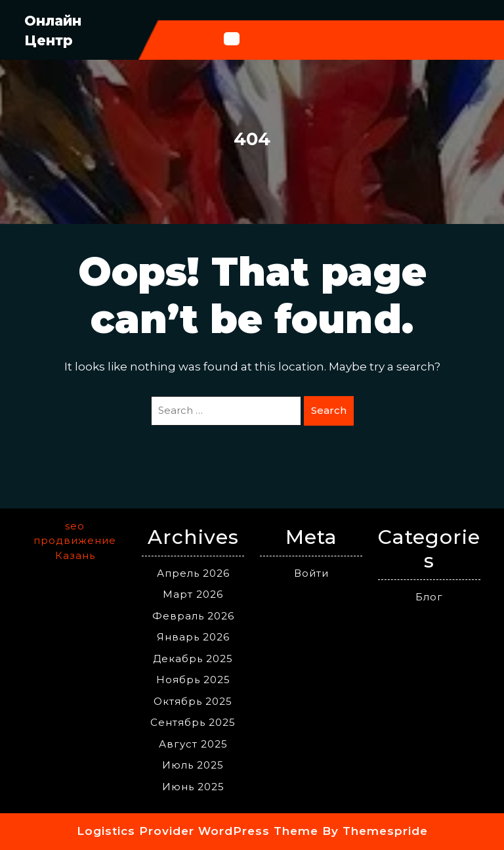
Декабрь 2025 (193, 659)
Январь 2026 (193, 637)
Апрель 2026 (193, 573)
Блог (429, 597)
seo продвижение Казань (75, 541)
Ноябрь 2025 (193, 680)
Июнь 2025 (193, 787)
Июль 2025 (193, 765)
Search (329, 410)
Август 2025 (193, 744)
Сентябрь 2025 (193, 722)
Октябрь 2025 (193, 701)
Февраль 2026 (193, 616)
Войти (311, 573)
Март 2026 (193, 594)
